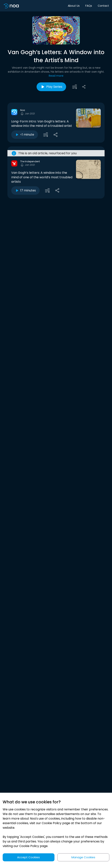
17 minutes (25, 190)
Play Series (51, 87)
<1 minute (25, 135)
